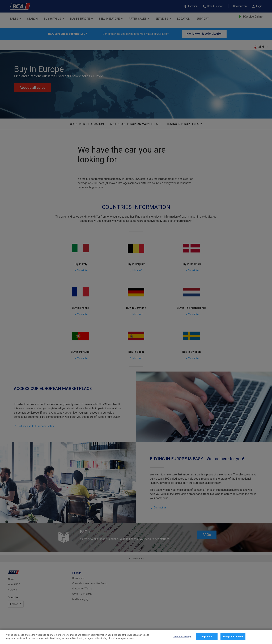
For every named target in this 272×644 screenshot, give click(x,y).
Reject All (207, 639)
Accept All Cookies (233, 639)
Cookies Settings (182, 639)
